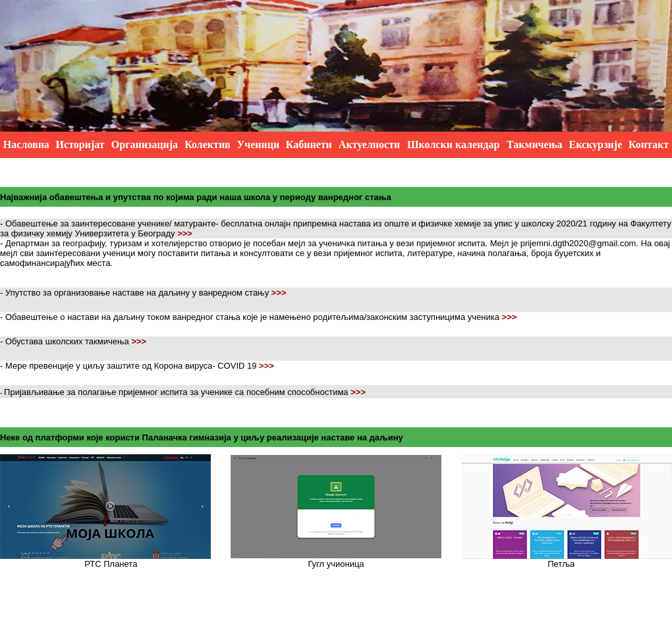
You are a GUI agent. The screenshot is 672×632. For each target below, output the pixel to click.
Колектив (208, 145)
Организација (145, 145)
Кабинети (309, 145)
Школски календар (453, 145)
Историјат (80, 145)
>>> (185, 233)
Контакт (649, 145)
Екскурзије (595, 145)
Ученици (258, 145)
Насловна (26, 145)
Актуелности (369, 145)
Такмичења (534, 145)
